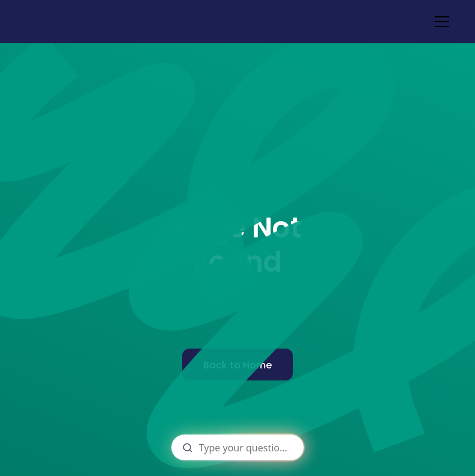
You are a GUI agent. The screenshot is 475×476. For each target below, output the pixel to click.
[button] (440, 22)
